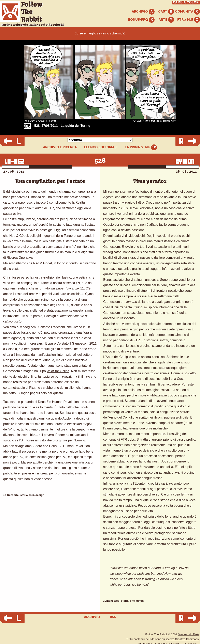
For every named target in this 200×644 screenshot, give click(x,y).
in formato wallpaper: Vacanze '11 (60, 288)
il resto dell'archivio (27, 294)
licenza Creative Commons (182, 639)
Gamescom (112, 247)
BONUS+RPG (141, 20)
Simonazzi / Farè (188, 634)
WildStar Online (58, 371)
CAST (166, 12)
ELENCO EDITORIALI (101, 147)
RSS (113, 617)
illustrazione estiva (74, 277)
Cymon (108, 601)
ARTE (166, 20)
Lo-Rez (7, 495)
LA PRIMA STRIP (141, 147)
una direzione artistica (74, 462)
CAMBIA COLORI (186, 2)
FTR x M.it (189, 20)
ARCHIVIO (143, 12)
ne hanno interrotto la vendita (37, 413)
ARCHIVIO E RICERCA (60, 147)
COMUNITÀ (188, 12)
